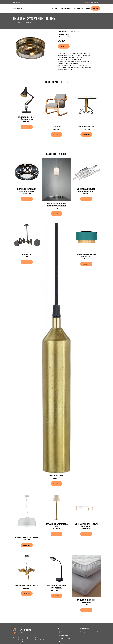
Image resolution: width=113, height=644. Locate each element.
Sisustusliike (54, 8)
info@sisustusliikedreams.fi (92, 2)
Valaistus (17, 22)
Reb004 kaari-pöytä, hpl (86, 127)
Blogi (88, 8)
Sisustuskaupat (78, 8)
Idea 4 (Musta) (27, 254)
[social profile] (25, 2)
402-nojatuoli (57, 127)
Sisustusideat (65, 8)
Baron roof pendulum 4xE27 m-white (27, 537)
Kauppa (95, 8)
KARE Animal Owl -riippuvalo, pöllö (27, 586)
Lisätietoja (64, 46)
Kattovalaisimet (27, 22)
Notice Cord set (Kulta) (57, 476)
